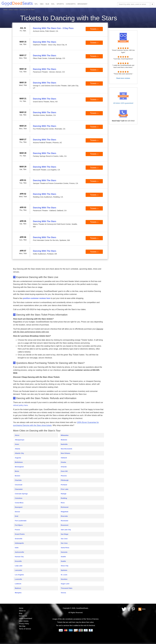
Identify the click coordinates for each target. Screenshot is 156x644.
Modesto (64, 440)
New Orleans (66, 453)
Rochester (65, 521)
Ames (17, 444)
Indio (17, 548)
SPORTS (60, 4)
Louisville (18, 579)
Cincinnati (19, 485)
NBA (42, 4)
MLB (47, 4)
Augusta (18, 458)
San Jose (64, 539)
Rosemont (65, 525)
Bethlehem (19, 462)
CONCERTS (71, 4)
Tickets (94, 29)
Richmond (65, 507)
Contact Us (23, 616)
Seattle (63, 557)
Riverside (64, 516)
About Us (22, 611)
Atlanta (17, 449)
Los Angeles (19, 575)
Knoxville (18, 561)
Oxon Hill (64, 471)
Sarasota (64, 552)
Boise (17, 471)
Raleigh (64, 494)
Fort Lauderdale (21, 521)
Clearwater (19, 489)
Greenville (19, 539)
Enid (17, 516)
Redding (64, 498)
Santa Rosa (65, 548)
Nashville (64, 444)
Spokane (64, 570)
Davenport (19, 507)
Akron (17, 435)
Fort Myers (19, 525)
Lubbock (18, 584)
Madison (18, 588)
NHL (53, 4)
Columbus (19, 498)
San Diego (65, 534)
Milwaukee (65, 435)
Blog (21, 613)
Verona (63, 593)
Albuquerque (20, 440)
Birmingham (19, 467)
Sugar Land (65, 584)
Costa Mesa (19, 503)
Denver (17, 512)
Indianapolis (19, 543)
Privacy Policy (24, 624)
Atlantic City (19, 453)
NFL (36, 4)
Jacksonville (19, 552)
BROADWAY (82, 4)
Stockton (64, 579)
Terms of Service (25, 629)
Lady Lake (19, 566)
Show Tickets (14, 10)
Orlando (64, 467)
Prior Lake (65, 489)
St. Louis (64, 575)
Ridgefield (65, 512)
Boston (17, 476)
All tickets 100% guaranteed (123, 103)
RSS (144, 609)
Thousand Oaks (67, 588)
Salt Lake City (66, 530)
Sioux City (65, 566)
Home (5, 10)
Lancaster (18, 570)
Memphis (18, 593)
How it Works (24, 621)
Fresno (17, 530)
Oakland (64, 458)
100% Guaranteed (26, 618)
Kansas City (19, 557)
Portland (64, 485)
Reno (63, 503)
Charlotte (18, 480)
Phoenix (64, 476)
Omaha (63, 462)
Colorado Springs (21, 494)
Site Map (22, 626)
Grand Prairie (20, 534)
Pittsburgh (65, 480)
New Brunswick (67, 449)
